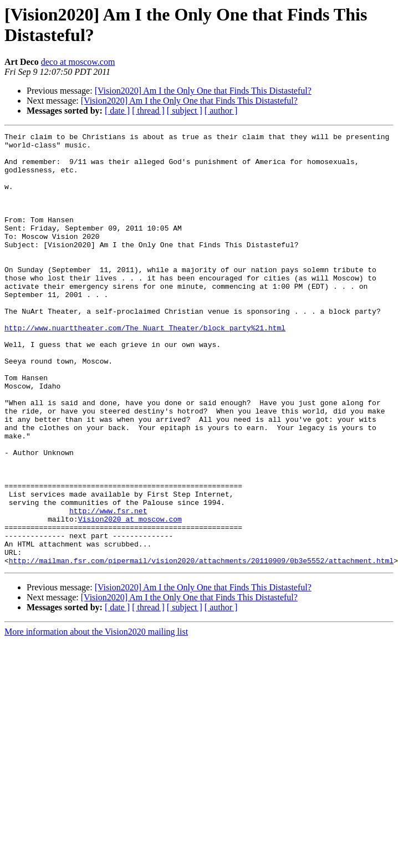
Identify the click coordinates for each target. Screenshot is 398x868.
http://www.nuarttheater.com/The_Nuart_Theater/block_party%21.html (145, 367)
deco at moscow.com (78, 62)
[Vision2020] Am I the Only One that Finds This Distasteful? (203, 91)
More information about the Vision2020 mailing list (96, 708)
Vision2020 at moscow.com (130, 587)
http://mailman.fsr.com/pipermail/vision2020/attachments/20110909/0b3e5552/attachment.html (201, 637)
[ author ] (221, 111)
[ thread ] (148, 111)
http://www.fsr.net (108, 577)
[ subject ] (185, 111)
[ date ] (117, 111)
